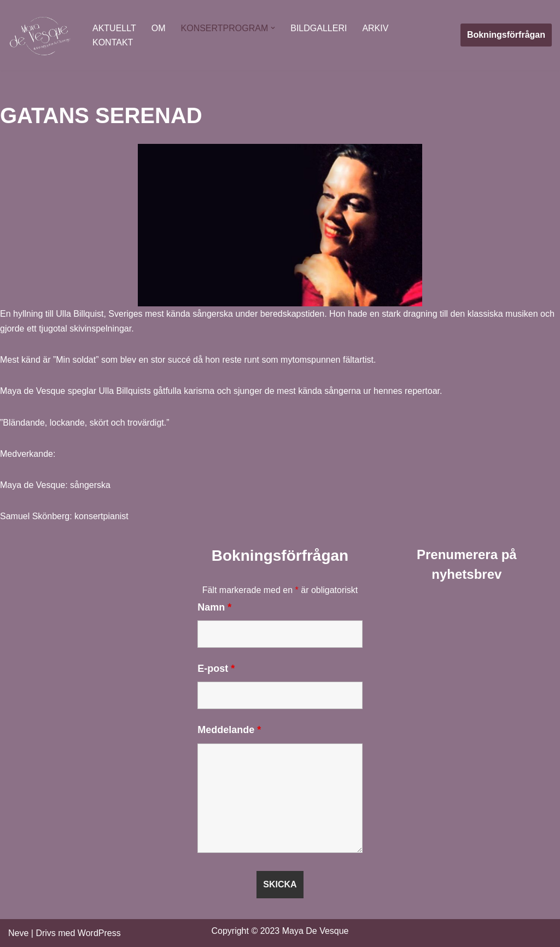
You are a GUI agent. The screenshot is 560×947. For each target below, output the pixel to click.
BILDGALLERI (319, 28)
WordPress (99, 933)
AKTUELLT (114, 28)
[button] (273, 28)
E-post (216, 669)
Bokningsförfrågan (506, 35)
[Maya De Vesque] (41, 35)
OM (159, 28)
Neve (18, 933)
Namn (214, 607)
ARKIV (375, 28)
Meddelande (229, 730)
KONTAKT (113, 42)
